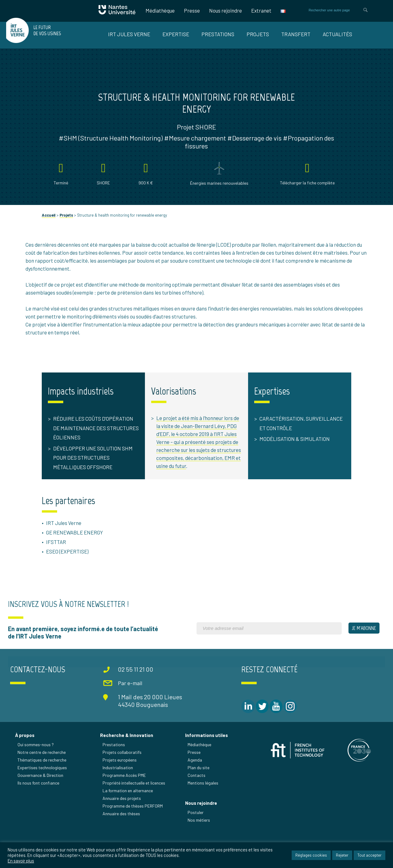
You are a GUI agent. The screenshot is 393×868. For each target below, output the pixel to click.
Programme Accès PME (125, 800)
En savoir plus (21, 861)
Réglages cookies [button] (311, 855)
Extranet (261, 10)
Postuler (196, 838)
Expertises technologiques (43, 792)
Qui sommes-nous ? (36, 769)
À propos (25, 760)
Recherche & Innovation (127, 760)
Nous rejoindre (226, 10)
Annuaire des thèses (122, 838)
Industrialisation (118, 792)
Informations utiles (207, 760)
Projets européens (120, 785)
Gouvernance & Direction (41, 800)
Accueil (53, 223)
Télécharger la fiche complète (304, 191)
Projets (258, 34)
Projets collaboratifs (122, 777)
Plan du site (199, 792)
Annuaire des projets (122, 823)
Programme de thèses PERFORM (133, 831)
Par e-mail (129, 708)
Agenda (195, 785)
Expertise (176, 34)
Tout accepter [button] (370, 855)
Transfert (296, 34)
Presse (192, 10)
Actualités (337, 34)
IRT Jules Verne (129, 34)
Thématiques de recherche (42, 785)
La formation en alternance (128, 815)
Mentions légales (203, 808)
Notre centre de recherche (42, 777)
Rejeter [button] (342, 855)
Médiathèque (160, 10)
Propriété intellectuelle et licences (134, 808)
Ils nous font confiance (39, 808)
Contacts (197, 800)
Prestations (218, 34)
